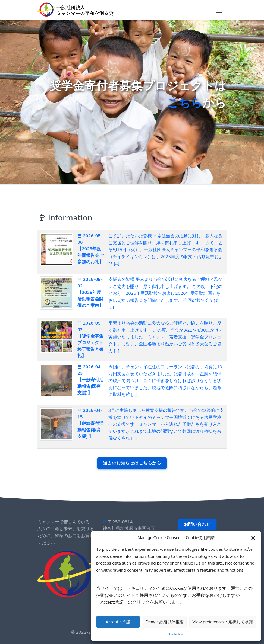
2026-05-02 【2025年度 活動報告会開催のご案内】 (90, 293)
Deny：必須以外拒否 (165, 622)
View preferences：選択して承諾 (223, 622)
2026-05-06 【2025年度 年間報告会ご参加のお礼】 (90, 249)
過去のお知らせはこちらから (132, 463)
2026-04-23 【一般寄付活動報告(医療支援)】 (90, 380)
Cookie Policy (173, 634)
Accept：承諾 (118, 622)
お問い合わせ (197, 524)
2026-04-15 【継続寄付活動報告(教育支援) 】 (90, 424)
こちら (185, 103)
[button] (253, 538)
